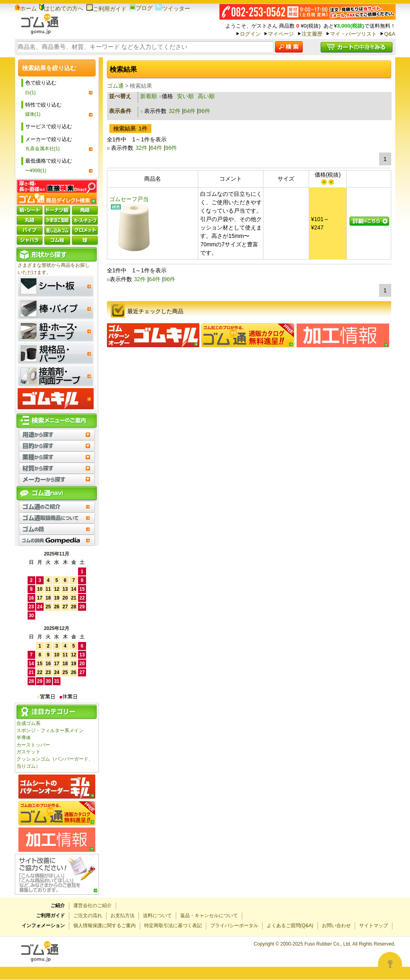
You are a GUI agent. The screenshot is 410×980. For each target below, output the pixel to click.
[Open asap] (390, 964)
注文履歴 (312, 34)
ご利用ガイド (106, 9)
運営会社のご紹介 (92, 906)
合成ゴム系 (28, 723)
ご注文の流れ (88, 916)
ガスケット (28, 752)
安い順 (185, 96)
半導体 (24, 738)
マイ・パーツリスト (353, 34)
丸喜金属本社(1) (43, 149)
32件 (175, 111)
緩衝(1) (33, 114)
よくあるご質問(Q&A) (290, 926)
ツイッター (173, 8)
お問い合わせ (336, 926)
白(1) (31, 93)
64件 (190, 111)
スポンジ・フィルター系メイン (50, 730)
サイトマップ (374, 926)
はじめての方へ (61, 8)
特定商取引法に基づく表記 (173, 926)
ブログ (141, 8)
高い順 (206, 96)
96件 (205, 111)
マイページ (281, 34)
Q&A (390, 34)
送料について (157, 916)
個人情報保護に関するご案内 (105, 926)
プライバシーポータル (234, 926)
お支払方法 (123, 916)
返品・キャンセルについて (209, 916)
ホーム (26, 8)
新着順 (149, 96)
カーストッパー (33, 745)
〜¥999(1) (36, 171)
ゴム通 (115, 86)
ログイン (250, 34)
